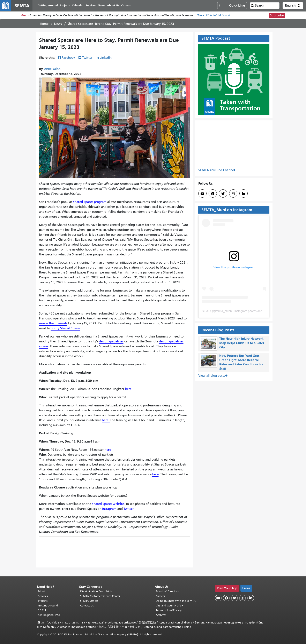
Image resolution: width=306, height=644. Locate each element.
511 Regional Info (49, 615)
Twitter (87, 58)
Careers (160, 596)
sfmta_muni (223, 311)
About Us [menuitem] (113, 6)
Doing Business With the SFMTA (176, 601)
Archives (161, 615)
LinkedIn (106, 58)
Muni (41, 591)
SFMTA (207, 311)
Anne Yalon (52, 69)
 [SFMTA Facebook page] (213, 194)
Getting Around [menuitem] (48, 6)
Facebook (68, 58)
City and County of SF (169, 606)
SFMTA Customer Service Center (100, 596)
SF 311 (42, 610)
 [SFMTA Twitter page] (223, 194)
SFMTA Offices (89, 601)
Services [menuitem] (91, 6)
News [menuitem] (102, 6)
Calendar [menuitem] (78, 6)
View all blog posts (212, 376)
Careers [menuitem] (126, 6)
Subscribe (277, 16)
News (58, 24)
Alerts (25, 16)
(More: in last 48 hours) (213, 16)
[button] (293, 6)
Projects (43, 601)
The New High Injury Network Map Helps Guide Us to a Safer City (242, 343)
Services (43, 596)
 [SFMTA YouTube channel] (202, 194)
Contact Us (87, 606)
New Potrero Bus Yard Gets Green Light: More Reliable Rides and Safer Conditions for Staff (241, 362)
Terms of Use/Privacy (169, 610)
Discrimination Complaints (96, 591)
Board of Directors (167, 591)
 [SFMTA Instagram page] (233, 194)
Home (44, 24)
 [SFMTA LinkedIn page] (244, 194)
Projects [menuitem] (65, 6)
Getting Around (48, 606)
